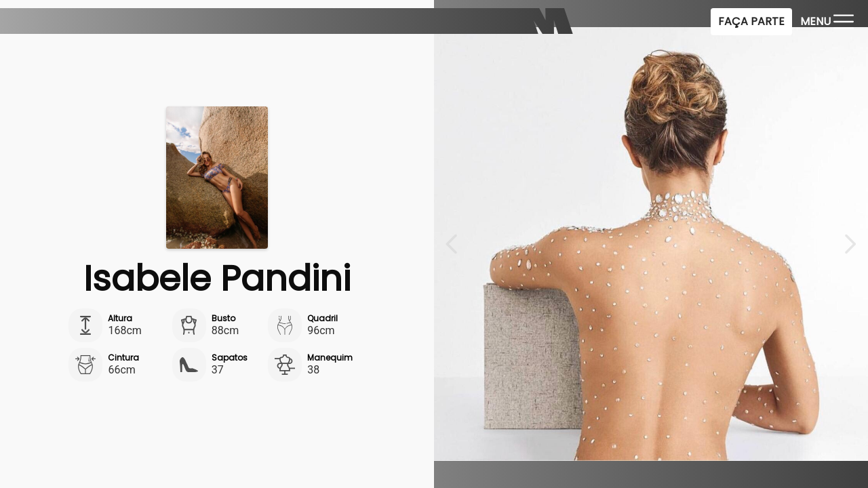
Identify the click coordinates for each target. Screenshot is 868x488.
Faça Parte (751, 21)
